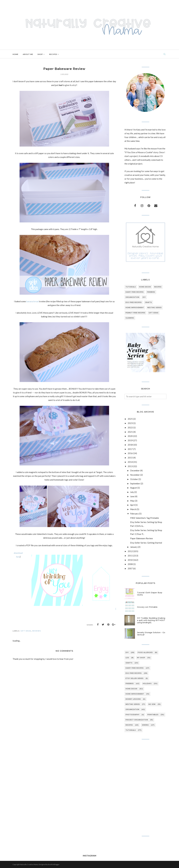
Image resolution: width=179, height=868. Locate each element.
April (132, 505)
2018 (130, 445)
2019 (130, 440)
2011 (130, 556)
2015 (130, 458)
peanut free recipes (135, 313)
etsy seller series (135, 678)
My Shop (141, 658)
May (132, 501)
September (135, 483)
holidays (147, 684)
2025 (130, 419)
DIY (144, 297)
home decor (145, 287)
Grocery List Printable (147, 607)
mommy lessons (133, 699)
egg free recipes (134, 302)
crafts (148, 302)
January (134, 547)
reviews (37, 631)
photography (133, 715)
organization (132, 297)
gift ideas (26, 631)
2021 (130, 432)
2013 (130, 466)
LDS (127, 658)
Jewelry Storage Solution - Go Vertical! (151, 634)
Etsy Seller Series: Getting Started (146, 543)
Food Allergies (145, 653)
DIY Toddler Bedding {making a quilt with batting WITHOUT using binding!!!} (151, 620)
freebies (151, 292)
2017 (130, 449)
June (132, 496)
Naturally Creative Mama (29, 864)
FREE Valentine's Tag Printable (145, 518)
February (134, 514)
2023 (130, 423)
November (135, 475)
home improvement (135, 308)
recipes (158, 287)
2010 (130, 560)
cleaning (130, 318)
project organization (137, 720)
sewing (145, 725)
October (134, 479)
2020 (130, 436)
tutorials (131, 287)
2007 (130, 568)
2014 (130, 462)
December (135, 470)
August (134, 488)
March (133, 509)
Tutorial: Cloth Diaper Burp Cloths (150, 594)
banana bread (33, 301)
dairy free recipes (135, 292)
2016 (130, 453)
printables (153, 715)
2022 (130, 427)
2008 (130, 564)
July (132, 492)
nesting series (155, 308)
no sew (152, 704)
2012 (130, 551)
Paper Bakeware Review (141, 538)
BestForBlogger (54, 864)
